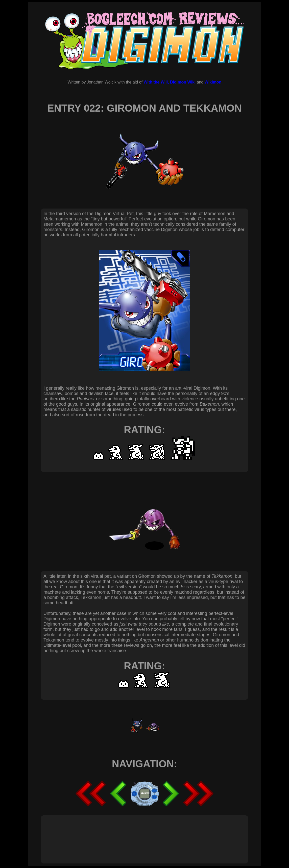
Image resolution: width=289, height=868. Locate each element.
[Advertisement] (135, 834)
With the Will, (156, 82)
